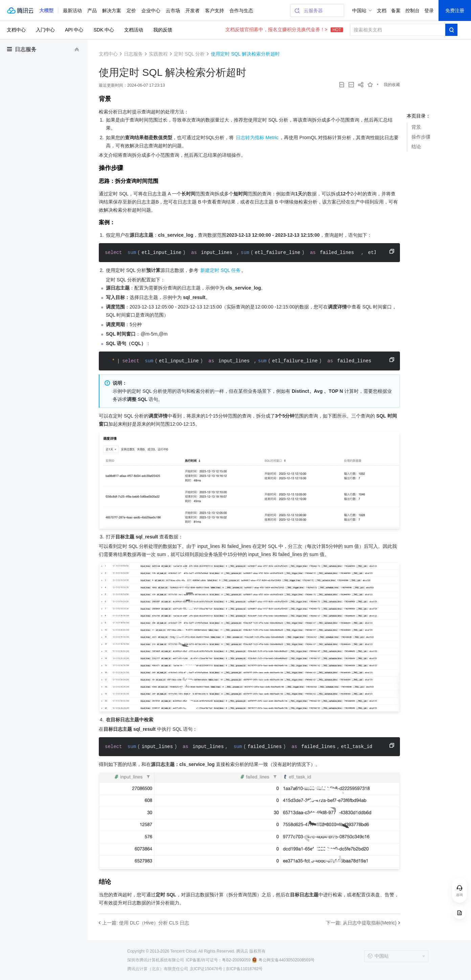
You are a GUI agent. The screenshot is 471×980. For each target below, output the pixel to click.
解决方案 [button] (112, 10)
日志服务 (26, 49)
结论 (416, 147)
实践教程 (158, 54)
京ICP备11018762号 (244, 969)
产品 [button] (92, 10)
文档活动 (134, 30)
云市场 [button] (173, 10)
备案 (396, 10)
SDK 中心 (104, 30)
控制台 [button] (412, 10)
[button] (46, 10)
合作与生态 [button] (241, 10)
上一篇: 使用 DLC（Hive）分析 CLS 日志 (146, 923)
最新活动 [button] (72, 10)
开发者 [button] (193, 10)
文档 (382, 10)
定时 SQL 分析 (189, 54)
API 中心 (74, 30)
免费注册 (455, 10)
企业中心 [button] (151, 10)
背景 (416, 127)
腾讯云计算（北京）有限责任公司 (158, 969)
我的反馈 (163, 30)
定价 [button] (131, 10)
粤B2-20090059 (236, 960)
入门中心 (45, 30)
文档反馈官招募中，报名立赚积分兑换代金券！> (284, 29)
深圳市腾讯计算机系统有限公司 (156, 960)
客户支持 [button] (215, 10)
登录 (429, 10)
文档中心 (16, 30)
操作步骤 (421, 137)
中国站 (359, 10)
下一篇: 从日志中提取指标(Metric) (361, 923)
